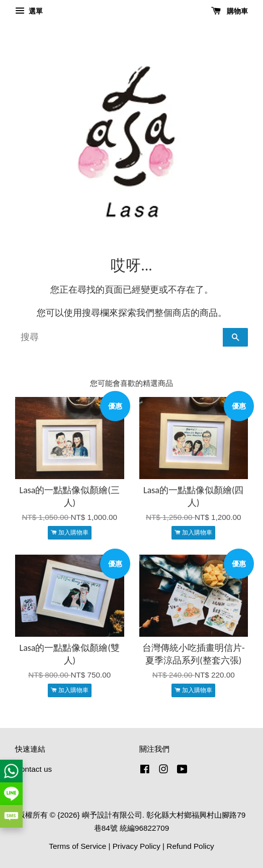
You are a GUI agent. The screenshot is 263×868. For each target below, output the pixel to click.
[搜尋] (119, 337)
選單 (29, 11)
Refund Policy (190, 846)
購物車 (230, 11)
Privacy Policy (137, 846)
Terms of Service (77, 846)
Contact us (33, 769)
